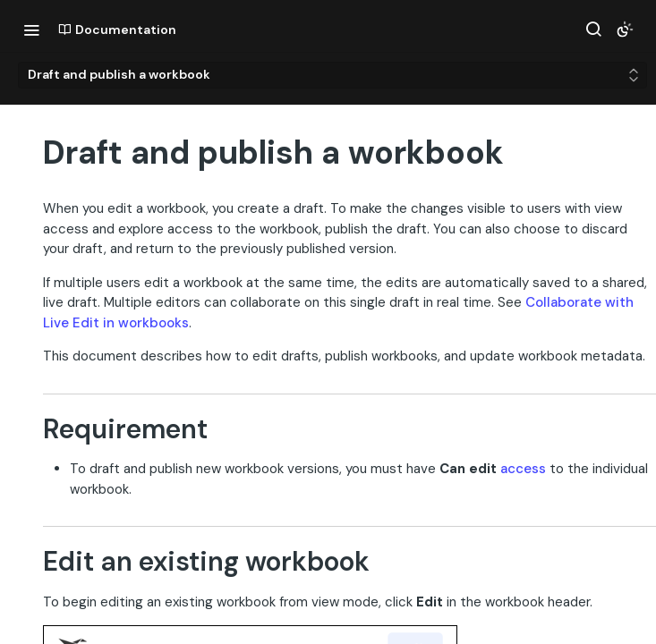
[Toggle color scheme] (625, 30)
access (523, 469)
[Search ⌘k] (593, 30)
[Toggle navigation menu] (31, 30)
